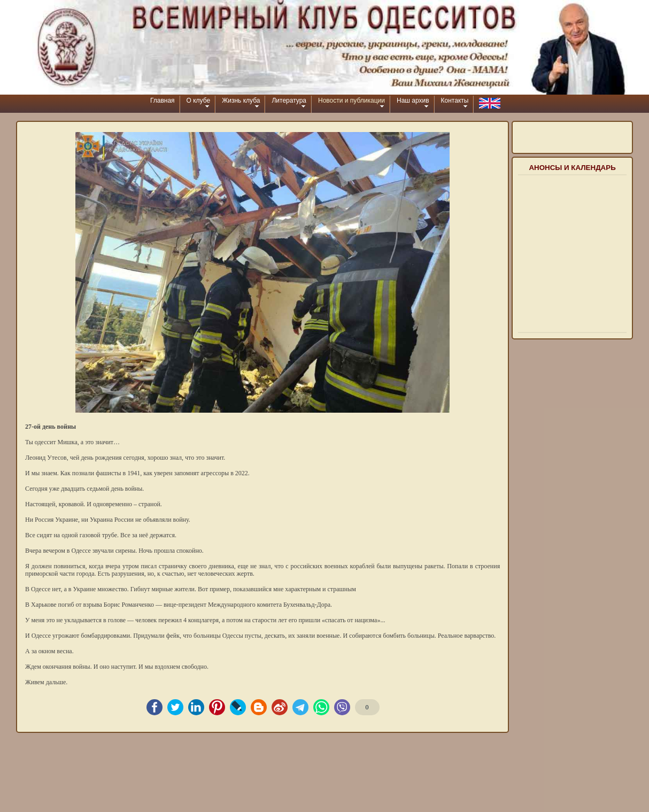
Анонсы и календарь (572, 168)
